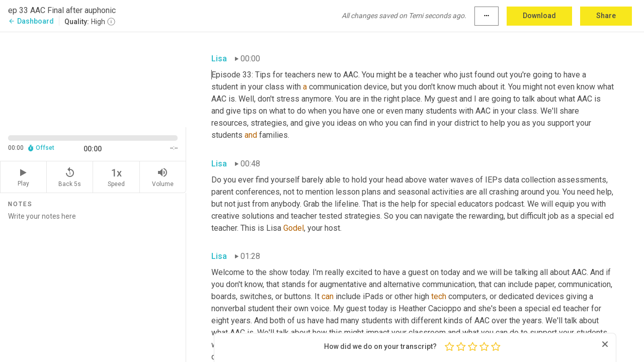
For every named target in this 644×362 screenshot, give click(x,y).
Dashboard (31, 21)
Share (606, 16)
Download (539, 16)
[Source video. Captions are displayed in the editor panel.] (93, 79)
